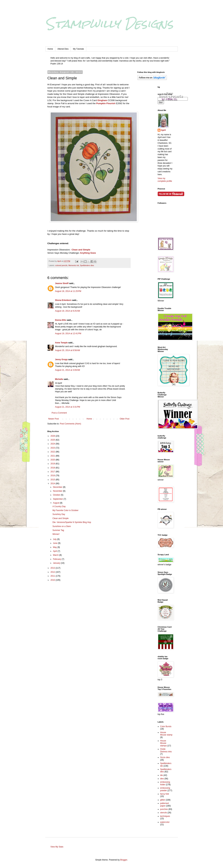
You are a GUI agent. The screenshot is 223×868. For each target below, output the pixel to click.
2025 (53, 440)
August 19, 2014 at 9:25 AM (68, 311)
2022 (53, 452)
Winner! (56, 534)
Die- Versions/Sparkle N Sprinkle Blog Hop (72, 522)
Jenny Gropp (61, 360)
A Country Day (59, 506)
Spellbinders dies (87, 265)
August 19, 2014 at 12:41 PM (68, 334)
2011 (53, 576)
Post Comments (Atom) (71, 424)
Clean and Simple (81, 250)
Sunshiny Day (59, 514)
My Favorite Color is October (65, 510)
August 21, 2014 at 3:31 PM (68, 407)
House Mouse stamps (164, 743)
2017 (53, 472)
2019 (53, 464)
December (58, 487)
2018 (53, 468)
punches (164, 809)
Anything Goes (88, 253)
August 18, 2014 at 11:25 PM (68, 291)
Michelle (59, 379)
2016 (53, 476)
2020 (53, 460)
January (57, 563)
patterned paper (165, 804)
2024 (53, 444)
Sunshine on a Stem (62, 526)
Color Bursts (166, 726)
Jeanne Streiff (62, 283)
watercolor (165, 822)
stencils (164, 813)
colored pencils (61, 265)
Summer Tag (58, 530)
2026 (53, 436)
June (55, 543)
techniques (165, 816)
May (55, 547)
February (57, 559)
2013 (53, 568)
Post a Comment (59, 413)
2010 (53, 580)
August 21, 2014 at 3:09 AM (68, 370)
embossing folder (165, 783)
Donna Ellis (61, 320)
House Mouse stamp (166, 734)
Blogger (124, 860)
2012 (53, 572)
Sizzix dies (165, 757)
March (56, 555)
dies (162, 779)
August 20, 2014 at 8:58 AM (68, 350)
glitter (163, 800)
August (56, 503)
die (162, 775)
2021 (53, 456)
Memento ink (74, 265)
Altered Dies (63, 49)
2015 (53, 480)
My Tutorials (79, 49)
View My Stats (57, 847)
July (55, 539)
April (55, 551)
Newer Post (54, 419)
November (58, 491)
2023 (53, 448)
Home (50, 49)
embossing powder (165, 789)
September (58, 499)
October (57, 495)
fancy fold (165, 794)
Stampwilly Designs (109, 24)
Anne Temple (61, 343)
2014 (53, 484)
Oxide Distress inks (166, 750)
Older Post (125, 419)
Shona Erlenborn (63, 300)
